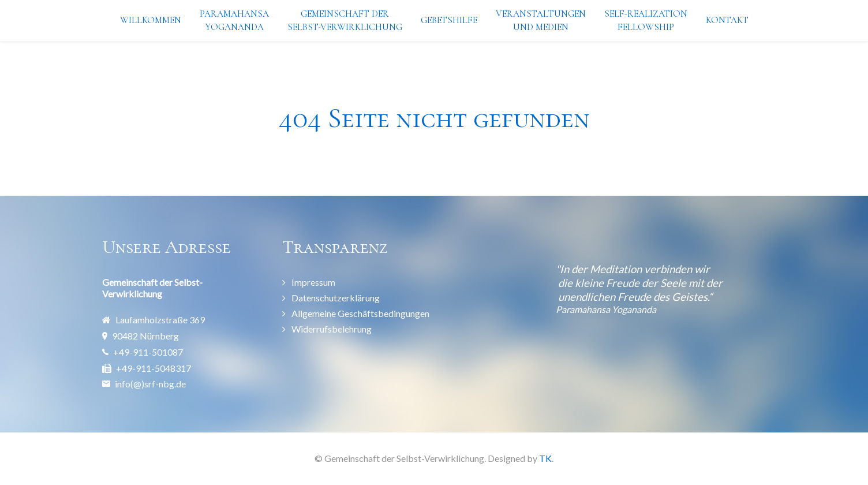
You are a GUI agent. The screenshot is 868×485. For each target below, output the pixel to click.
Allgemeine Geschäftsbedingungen (360, 313)
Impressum (313, 282)
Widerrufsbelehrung (332, 329)
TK (545, 458)
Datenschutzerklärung (336, 298)
